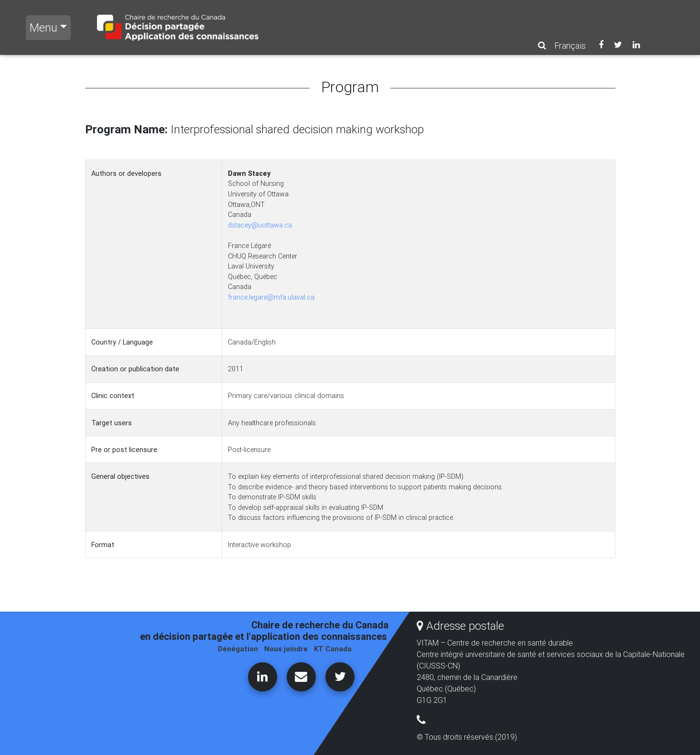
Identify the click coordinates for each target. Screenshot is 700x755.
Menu (43, 27)
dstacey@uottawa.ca (260, 225)
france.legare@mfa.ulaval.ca (271, 297)
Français (570, 46)
